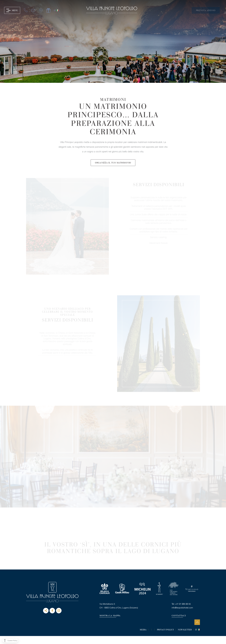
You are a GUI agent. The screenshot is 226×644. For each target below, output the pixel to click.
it (41, 10)
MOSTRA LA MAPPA (110, 616)
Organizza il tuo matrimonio (113, 171)
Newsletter (185, 630)
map (27, 10)
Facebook (52, 611)
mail (19, 10)
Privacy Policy (165, 630)
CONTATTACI (179, 616)
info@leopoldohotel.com (182, 608)
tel (12, 10)
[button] (10, 641)
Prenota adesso (211, 11)
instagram (59, 611)
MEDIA (143, 630)
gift (35, 10)
